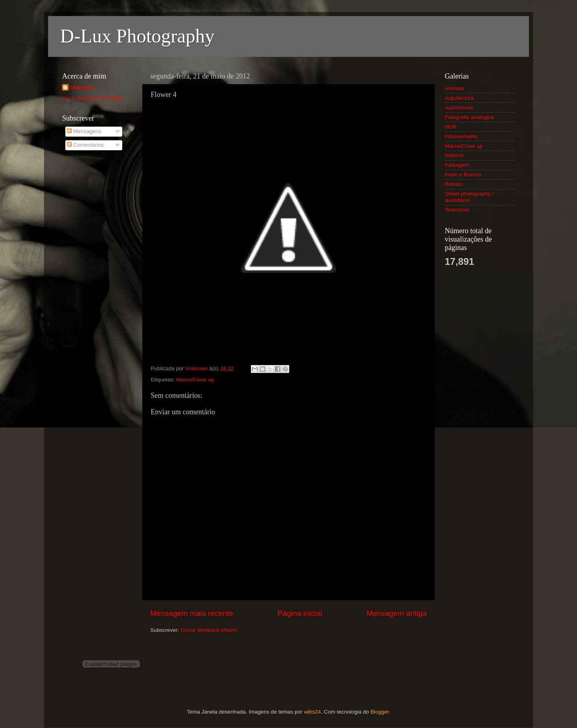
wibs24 (313, 712)
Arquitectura (459, 98)
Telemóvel (457, 210)
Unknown (82, 88)
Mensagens (84, 131)
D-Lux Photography (137, 36)
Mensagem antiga (397, 613)
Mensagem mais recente (192, 613)
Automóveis (459, 108)
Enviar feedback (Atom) (209, 630)
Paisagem (457, 165)
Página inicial (300, 613)
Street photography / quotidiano (469, 197)
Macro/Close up (195, 380)
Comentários (85, 145)
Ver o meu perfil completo (93, 98)
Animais (454, 88)
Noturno (454, 155)
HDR (451, 127)
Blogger (379, 712)
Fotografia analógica (469, 117)
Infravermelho (461, 136)
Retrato (454, 184)
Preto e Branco (463, 174)
